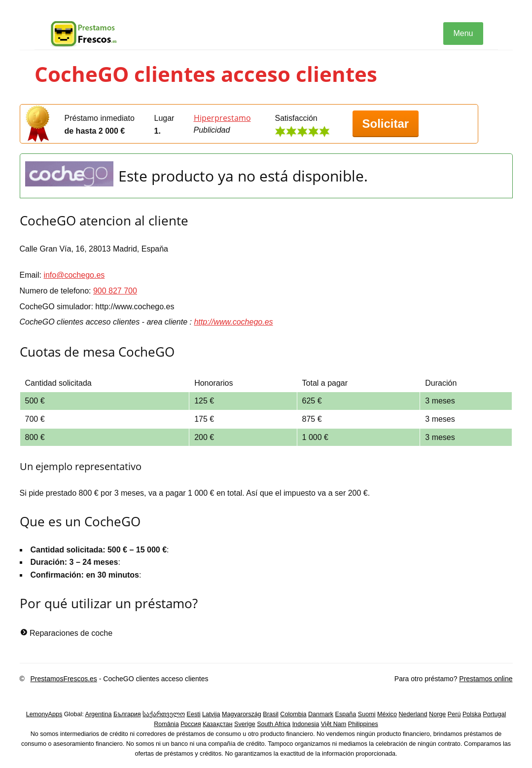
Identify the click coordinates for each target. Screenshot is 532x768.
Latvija (211, 714)
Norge (437, 714)
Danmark (321, 714)
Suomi (367, 714)
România (166, 724)
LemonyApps (44, 714)
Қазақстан (218, 724)
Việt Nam (334, 724)
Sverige (245, 724)
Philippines (363, 724)
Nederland (413, 714)
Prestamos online (486, 679)
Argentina (99, 714)
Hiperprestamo (222, 118)
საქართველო (164, 714)
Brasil (271, 714)
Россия (191, 724)
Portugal (494, 714)
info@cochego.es (74, 275)
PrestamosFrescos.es (63, 679)
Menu (463, 33)
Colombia (293, 714)
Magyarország (242, 714)
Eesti (194, 714)
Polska (472, 714)
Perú (454, 714)
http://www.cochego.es (233, 322)
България (127, 714)
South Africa (274, 724)
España (346, 714)
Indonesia (306, 724)
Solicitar (386, 124)
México (387, 714)
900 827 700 (115, 291)
